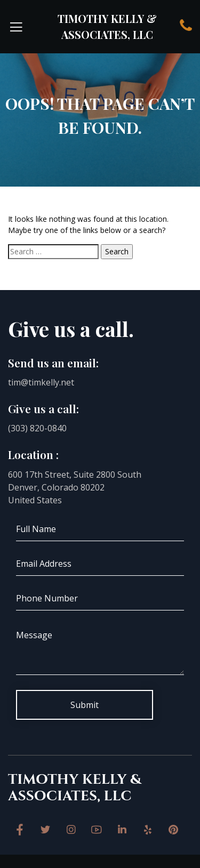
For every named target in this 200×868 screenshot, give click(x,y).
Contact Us (186, 25)
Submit (85, 705)
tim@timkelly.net (41, 382)
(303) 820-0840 (37, 428)
